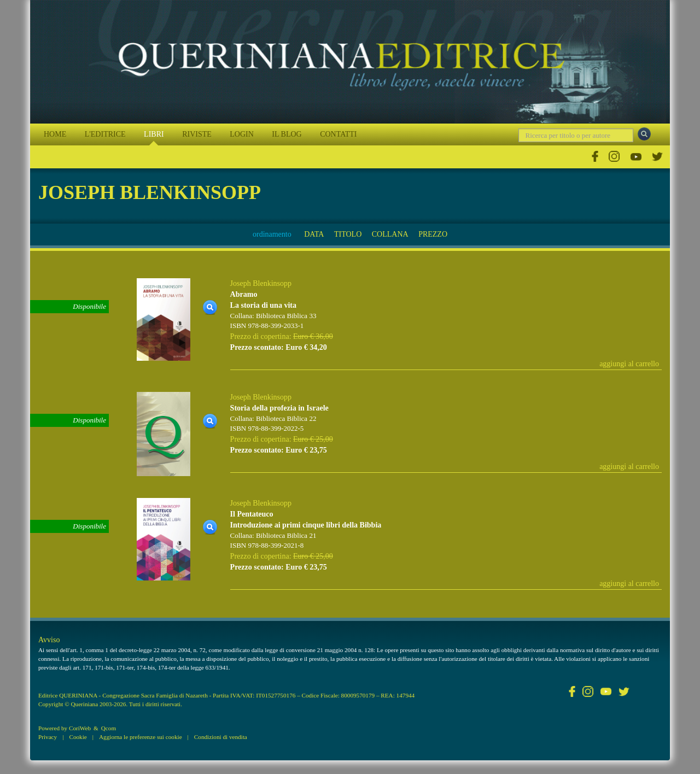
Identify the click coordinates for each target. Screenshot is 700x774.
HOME (55, 134)
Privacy (48, 737)
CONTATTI (338, 134)
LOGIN (242, 134)
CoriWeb (80, 728)
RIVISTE (197, 134)
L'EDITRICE (105, 134)
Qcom (109, 728)
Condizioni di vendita (221, 737)
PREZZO (433, 234)
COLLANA (390, 234)
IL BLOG (287, 134)
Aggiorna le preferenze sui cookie (141, 737)
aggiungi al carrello (629, 364)
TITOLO (348, 234)
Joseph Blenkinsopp (261, 283)
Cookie (78, 737)
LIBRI (154, 134)
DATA (314, 234)
